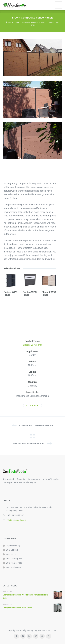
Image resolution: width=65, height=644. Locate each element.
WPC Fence (11, 554)
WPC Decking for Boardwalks (29, 443)
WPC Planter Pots (14, 563)
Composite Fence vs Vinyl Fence (18, 608)
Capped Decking (13, 546)
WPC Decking (12, 550)
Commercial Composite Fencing (36, 425)
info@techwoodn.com (16, 520)
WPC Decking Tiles (14, 559)
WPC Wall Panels (13, 567)
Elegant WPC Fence (33, 345)
